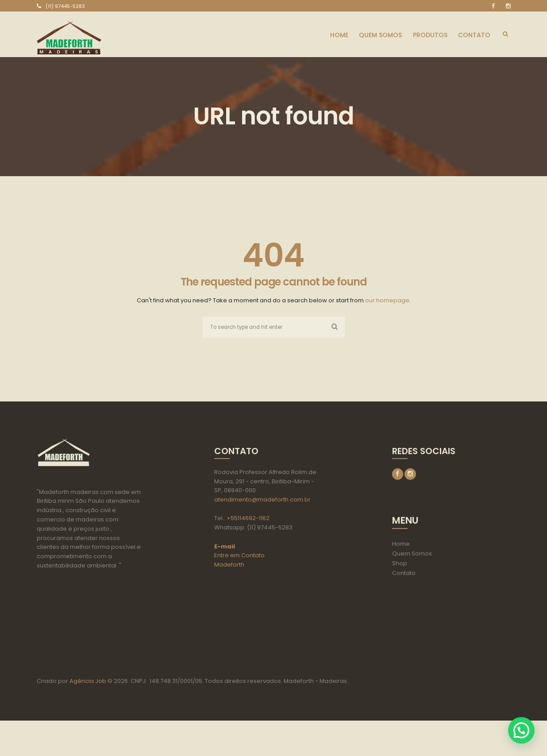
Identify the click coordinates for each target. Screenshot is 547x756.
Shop (400, 565)
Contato (404, 574)
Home (401, 545)
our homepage (387, 300)
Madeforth (229, 565)
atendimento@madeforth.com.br (262, 500)
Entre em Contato (239, 556)
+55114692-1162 (248, 519)
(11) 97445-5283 (65, 6)
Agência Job (87, 716)
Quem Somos (412, 555)
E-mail (225, 547)
